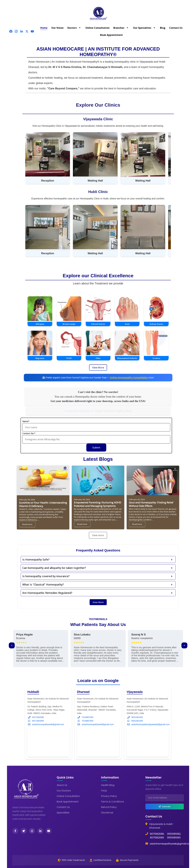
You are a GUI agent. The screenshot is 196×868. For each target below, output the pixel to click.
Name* (26, 422)
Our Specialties (142, 28)
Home (44, 28)
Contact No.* (29, 434)
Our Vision (57, 28)
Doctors (72, 28)
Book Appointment (111, 35)
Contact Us (176, 28)
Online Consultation (97, 28)
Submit (96, 449)
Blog (163, 28)
